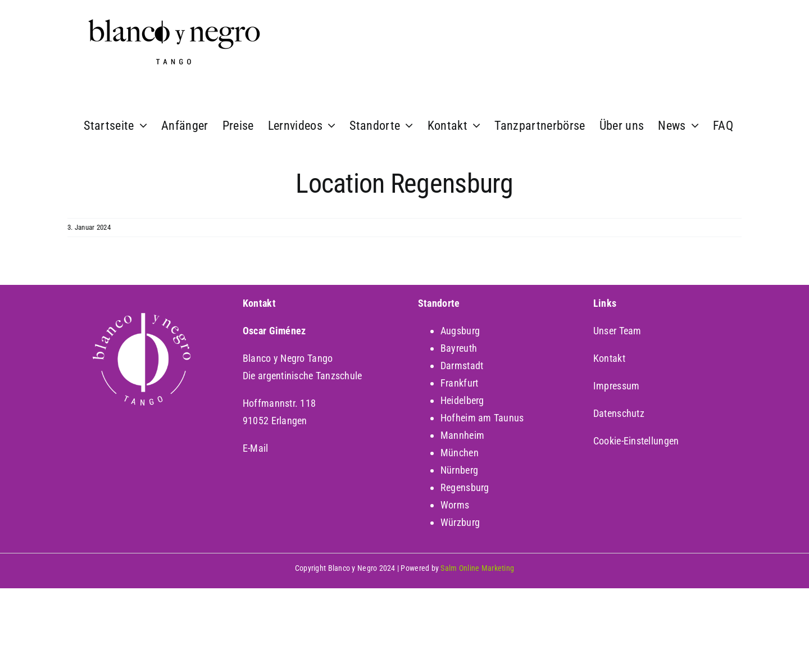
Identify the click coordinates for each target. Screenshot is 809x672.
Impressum (616, 386)
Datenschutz (619, 413)
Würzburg (460, 522)
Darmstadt (462, 365)
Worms (455, 505)
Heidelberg (462, 400)
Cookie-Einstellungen (636, 441)
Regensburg (465, 487)
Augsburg (460, 331)
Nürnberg (459, 470)
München (460, 453)
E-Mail (256, 448)
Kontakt (609, 358)
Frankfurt (459, 383)
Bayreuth (459, 348)
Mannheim (462, 435)
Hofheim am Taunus (482, 418)
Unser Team (617, 331)
